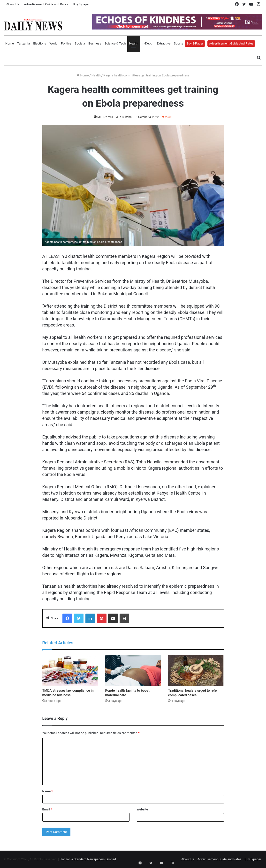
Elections (40, 43)
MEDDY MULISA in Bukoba (114, 117)
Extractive (164, 43)
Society (80, 43)
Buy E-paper (81, 4)
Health (134, 43)
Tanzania (23, 43)
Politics (66, 43)
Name (48, 791)
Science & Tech (115, 43)
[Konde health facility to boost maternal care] (133, 670)
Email (47, 809)
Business (95, 43)
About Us (13, 4)
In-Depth (147, 43)
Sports (178, 43)
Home (10, 43)
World (53, 43)
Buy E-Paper (195, 43)
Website (142, 809)
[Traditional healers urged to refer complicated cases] (196, 670)
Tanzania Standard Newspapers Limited (88, 859)
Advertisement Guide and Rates (46, 4)
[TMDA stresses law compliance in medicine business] (70, 670)
